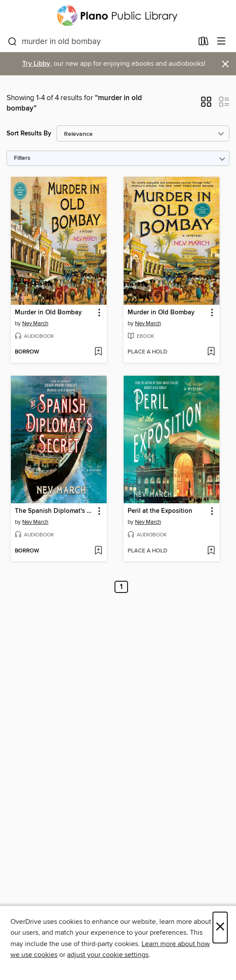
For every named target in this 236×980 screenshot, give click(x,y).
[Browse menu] (221, 42)
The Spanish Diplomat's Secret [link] (55, 511)
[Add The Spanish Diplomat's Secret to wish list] (98, 551)
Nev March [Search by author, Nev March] (35, 323)
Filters (22, 158)
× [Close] (220, 928)
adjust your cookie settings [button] (108, 955)
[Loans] (204, 43)
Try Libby (36, 64)
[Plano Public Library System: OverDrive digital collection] (118, 16)
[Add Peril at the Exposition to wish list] (211, 551)
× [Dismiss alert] (225, 64)
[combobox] (100, 42)
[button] (206, 104)
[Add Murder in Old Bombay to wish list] (98, 352)
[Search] (12, 42)
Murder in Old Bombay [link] (48, 313)
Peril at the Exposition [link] (160, 511)
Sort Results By (29, 133)
